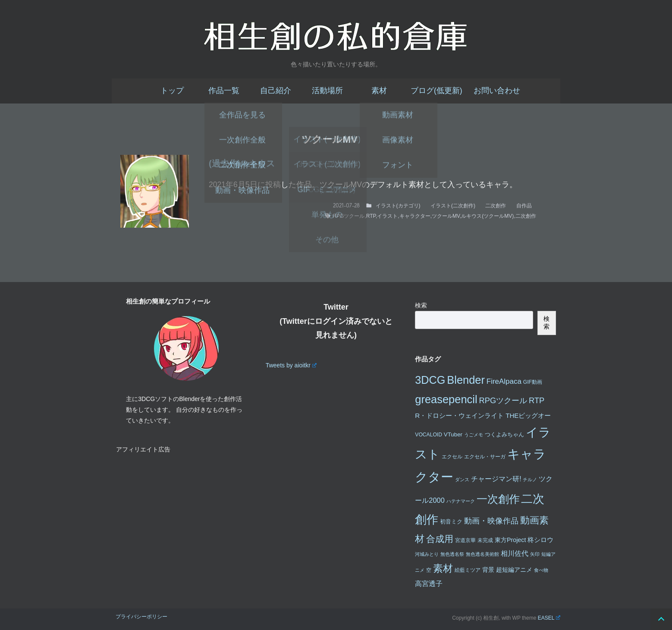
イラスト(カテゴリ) (398, 206)
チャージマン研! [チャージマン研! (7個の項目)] (496, 479)
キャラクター (415, 216)
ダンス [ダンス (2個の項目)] (462, 480)
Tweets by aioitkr (291, 365)
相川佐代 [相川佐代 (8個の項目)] (515, 553)
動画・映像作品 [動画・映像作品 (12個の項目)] (491, 521)
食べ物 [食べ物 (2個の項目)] (541, 570)
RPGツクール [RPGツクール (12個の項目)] (503, 400)
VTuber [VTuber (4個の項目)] (453, 434)
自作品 (524, 206)
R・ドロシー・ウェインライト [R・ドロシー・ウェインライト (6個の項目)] (459, 415)
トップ (172, 91)
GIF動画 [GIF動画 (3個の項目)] (533, 382)
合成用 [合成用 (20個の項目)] (440, 539)
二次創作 (496, 206)
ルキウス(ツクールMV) (487, 216)
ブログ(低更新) (436, 91)
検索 (421, 305)
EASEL (549, 618)
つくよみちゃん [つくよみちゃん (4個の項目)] (504, 434)
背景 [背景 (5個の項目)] (488, 570)
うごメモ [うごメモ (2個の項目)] (474, 435)
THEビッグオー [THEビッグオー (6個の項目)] (528, 415)
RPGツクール (349, 216)
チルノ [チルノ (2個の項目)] (530, 480)
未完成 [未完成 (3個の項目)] (485, 540)
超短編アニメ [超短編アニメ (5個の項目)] (514, 570)
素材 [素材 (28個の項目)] (443, 569)
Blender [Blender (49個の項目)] (466, 380)
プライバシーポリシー (141, 617)
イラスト (387, 216)
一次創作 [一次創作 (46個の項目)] (498, 499)
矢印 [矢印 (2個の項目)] (535, 554)
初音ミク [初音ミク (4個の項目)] (451, 522)
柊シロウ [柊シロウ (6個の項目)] (540, 540)
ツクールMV (446, 216)
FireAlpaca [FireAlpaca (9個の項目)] (504, 381)
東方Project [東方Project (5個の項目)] (510, 540)
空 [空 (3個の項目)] (429, 570)
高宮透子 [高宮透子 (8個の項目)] (429, 583)
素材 (379, 91)
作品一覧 (224, 91)
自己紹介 (276, 91)
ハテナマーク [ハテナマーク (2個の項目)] (461, 501)
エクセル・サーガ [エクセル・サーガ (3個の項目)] (485, 457)
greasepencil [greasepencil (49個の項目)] (446, 399)
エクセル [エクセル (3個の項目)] (452, 457)
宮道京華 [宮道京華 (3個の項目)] (465, 540)
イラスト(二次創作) (453, 206)
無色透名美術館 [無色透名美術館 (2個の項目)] (482, 554)
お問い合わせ (497, 91)
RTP (371, 216)
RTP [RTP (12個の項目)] (537, 400)
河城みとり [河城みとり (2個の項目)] (427, 554)
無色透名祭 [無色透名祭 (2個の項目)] (452, 554)
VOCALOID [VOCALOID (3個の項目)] (429, 435)
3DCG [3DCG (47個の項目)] (430, 380)
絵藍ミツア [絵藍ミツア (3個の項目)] (468, 570)
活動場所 (327, 91)
